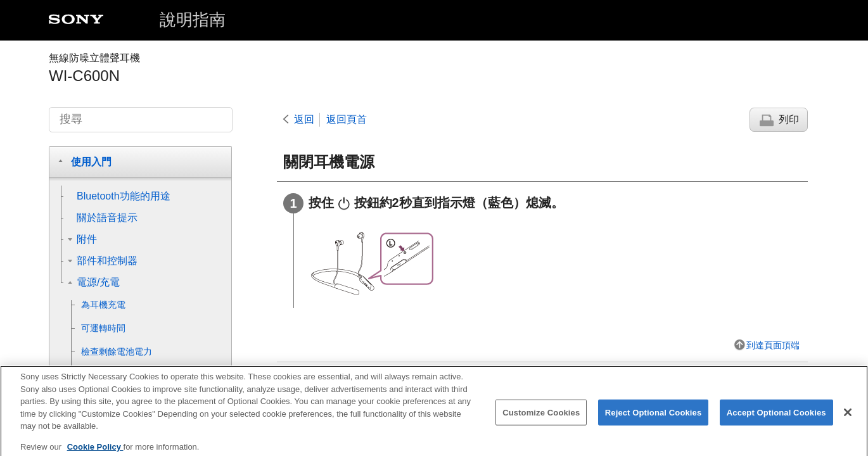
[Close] (848, 419)
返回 (304, 119)
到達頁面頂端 (773, 345)
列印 (789, 119)
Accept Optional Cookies (776, 418)
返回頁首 (347, 119)
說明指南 (193, 20)
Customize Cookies (541, 418)
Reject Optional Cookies (654, 418)
